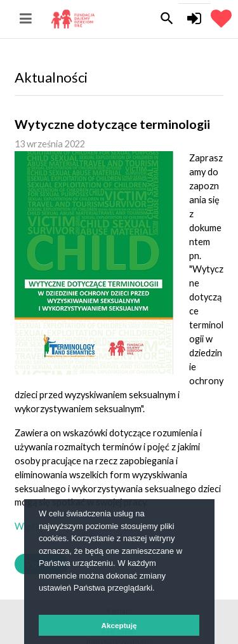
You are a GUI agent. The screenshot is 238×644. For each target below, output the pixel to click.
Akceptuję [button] (119, 625)
